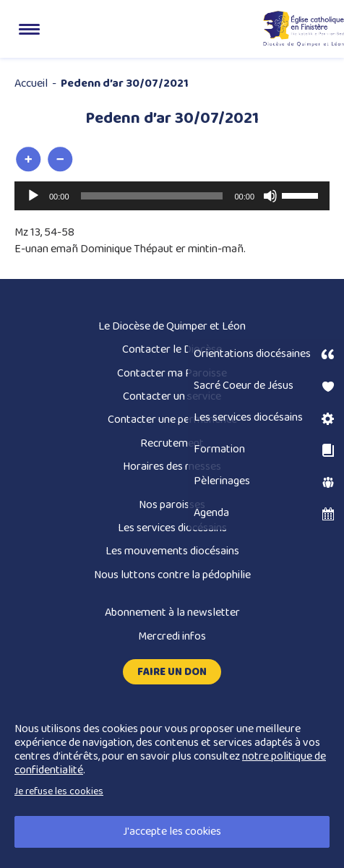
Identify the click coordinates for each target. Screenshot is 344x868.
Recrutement (172, 443)
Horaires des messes (172, 467)
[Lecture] (33, 196)
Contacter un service (172, 396)
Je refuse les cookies (59, 791)
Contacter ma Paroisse (172, 373)
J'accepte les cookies (172, 832)
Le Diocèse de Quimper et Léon (172, 326)
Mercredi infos (172, 636)
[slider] (152, 196)
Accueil (31, 83)
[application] (172, 196)
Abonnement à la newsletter (172, 613)
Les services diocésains (172, 528)
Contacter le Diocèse (172, 349)
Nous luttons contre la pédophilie (172, 575)
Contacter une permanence (172, 420)
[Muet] (270, 196)
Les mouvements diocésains (172, 551)
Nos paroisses (172, 505)
